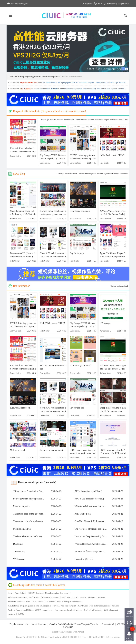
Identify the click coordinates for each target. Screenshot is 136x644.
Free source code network (19, 601)
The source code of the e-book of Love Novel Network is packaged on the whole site (30, 521)
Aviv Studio (83, 606)
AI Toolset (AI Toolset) (81, 366)
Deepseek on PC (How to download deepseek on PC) (23, 255)
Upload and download (119, 286)
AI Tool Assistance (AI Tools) (88, 491)
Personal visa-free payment (64, 606)
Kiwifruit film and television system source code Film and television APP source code (23, 150)
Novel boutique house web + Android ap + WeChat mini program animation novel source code (23, 213)
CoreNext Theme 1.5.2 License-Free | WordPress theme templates (92, 521)
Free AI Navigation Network (69, 601)
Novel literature (39, 624)
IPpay (16, 593)
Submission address (22, 529)
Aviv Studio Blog (83, 514)
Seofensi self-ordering (93, 610)
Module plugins (52, 593)
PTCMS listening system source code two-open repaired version (83, 157)
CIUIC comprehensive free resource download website (59, 610)
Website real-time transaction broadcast (92, 506)
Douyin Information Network (92, 597)
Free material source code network (104, 606)
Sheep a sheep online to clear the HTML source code (113, 409)
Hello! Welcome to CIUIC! (112, 155)
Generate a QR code (84, 559)
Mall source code (18, 450)
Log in (98, 4)
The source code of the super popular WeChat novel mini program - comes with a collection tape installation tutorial (88, 83)
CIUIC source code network (44, 601)
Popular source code (19, 624)
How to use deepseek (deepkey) (89, 499)
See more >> (66, 593)
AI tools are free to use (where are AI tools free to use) (92, 551)
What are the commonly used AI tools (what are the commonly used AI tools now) (43, 597)
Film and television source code (53, 367)
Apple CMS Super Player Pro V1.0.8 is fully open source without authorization (113, 255)
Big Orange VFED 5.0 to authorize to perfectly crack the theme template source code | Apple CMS (53, 157)
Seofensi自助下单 (16, 614)
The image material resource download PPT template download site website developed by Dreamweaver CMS (84, 120)
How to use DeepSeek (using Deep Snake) (92, 536)
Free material (108, 624)
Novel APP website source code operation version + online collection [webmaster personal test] (53, 255)
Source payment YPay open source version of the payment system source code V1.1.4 (30, 499)
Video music (19, 551)
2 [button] (127, 69)
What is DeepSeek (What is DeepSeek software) (92, 544)
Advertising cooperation (116, 4)
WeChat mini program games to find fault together (30, 606)
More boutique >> (21, 506)
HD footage (105, 323)
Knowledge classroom (80, 211)
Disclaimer (18, 544)
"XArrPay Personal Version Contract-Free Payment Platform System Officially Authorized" (92, 174)
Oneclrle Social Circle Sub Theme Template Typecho (74, 624)
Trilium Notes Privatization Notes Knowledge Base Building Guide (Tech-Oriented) (30, 491)
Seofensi (40, 593)
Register (87, 4)
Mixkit (23, 593)
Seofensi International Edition (21, 610)
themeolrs (115, 637)
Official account (111, 610)
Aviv (10, 593)
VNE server (19, 559)
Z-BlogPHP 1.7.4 (101, 637)
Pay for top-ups (77, 253)
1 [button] (123, 69)
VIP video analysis (17, 4)
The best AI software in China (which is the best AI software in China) (30, 536)
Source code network (53, 637)
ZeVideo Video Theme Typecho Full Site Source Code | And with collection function (113, 213)
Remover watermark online (53, 450)
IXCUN (31, 593)
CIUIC (40, 637)
